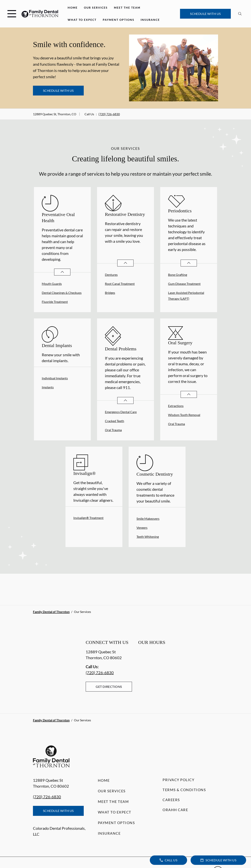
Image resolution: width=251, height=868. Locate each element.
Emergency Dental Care (121, 412)
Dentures (111, 275)
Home (73, 8)
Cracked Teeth (115, 421)
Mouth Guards (52, 284)
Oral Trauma (113, 430)
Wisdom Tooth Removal (184, 415)
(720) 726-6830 (109, 114)
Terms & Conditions (184, 790)
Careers (171, 800)
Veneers (142, 528)
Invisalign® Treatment (88, 518)
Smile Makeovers (148, 519)
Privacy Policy (178, 780)
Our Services (96, 8)
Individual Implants (55, 378)
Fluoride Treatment (55, 302)
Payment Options (119, 20)
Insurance (150, 20)
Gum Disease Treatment (184, 284)
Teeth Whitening (148, 537)
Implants (48, 387)
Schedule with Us (205, 14)
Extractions (176, 406)
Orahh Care (175, 810)
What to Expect (82, 20)
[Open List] (62, 272)
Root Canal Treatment (120, 284)
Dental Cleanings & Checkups (62, 293)
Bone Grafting (178, 275)
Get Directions (109, 687)
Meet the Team (127, 8)
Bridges (110, 293)
